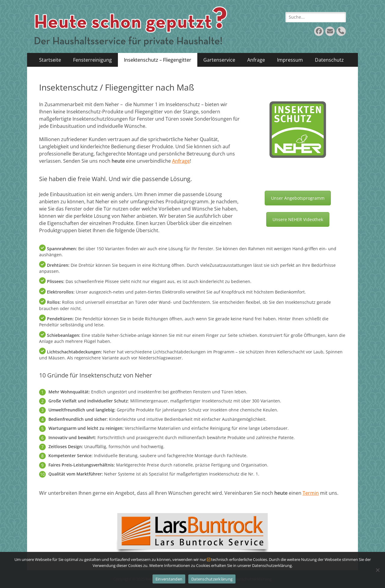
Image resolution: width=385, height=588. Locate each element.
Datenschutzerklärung (212, 579)
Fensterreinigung (92, 60)
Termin (311, 493)
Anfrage (256, 60)
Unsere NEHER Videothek (298, 219)
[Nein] (377, 570)
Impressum (290, 60)
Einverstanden (169, 579)
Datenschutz (329, 60)
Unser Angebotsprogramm (298, 198)
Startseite (50, 60)
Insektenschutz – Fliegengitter (158, 60)
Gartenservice (219, 60)
